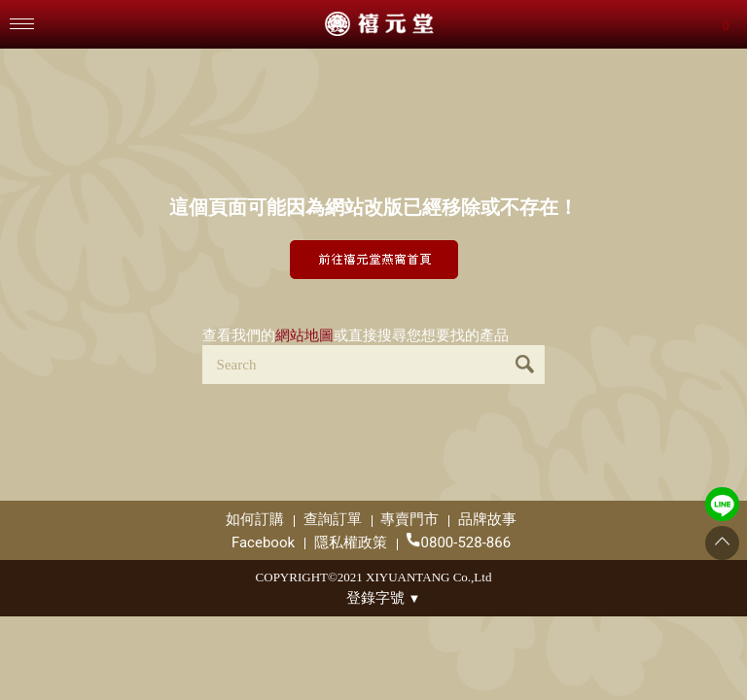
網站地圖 (304, 335)
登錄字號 (384, 598)
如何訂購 (255, 519)
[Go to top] (722, 543)
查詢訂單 (333, 519)
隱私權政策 (351, 542)
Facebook (263, 542)
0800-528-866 (459, 542)
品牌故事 (487, 519)
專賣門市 (409, 519)
